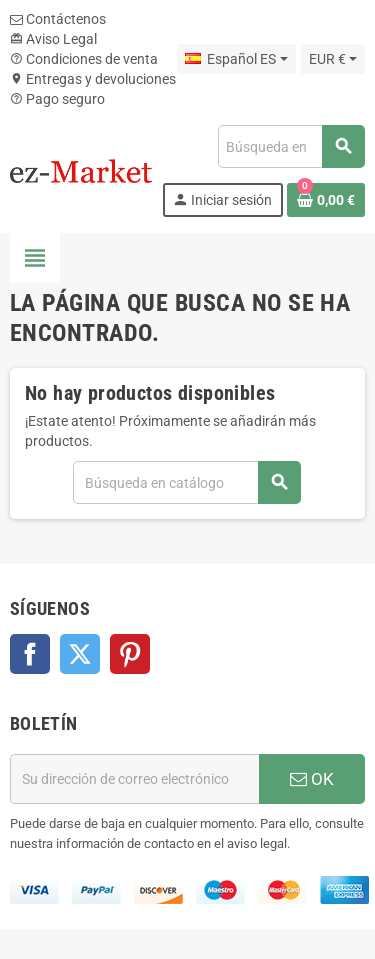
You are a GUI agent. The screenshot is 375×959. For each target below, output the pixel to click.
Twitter (80, 654)
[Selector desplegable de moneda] (333, 59)
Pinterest (130, 654)
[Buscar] (291, 146)
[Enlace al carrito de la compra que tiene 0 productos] (326, 200)
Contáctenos (58, 19)
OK (312, 779)
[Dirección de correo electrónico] (134, 779)
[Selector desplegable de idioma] (236, 59)
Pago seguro (57, 99)
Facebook (30, 654)
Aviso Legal (53, 39)
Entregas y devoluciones (93, 79)
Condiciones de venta (84, 59)
